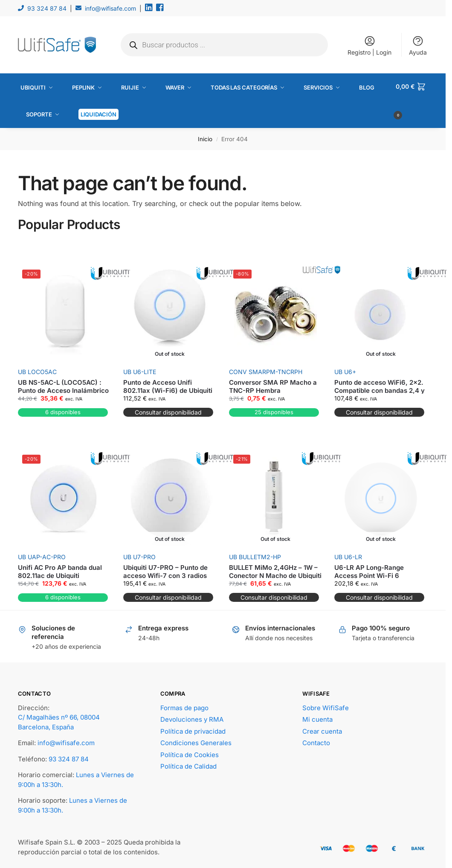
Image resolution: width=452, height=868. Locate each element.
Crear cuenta (322, 728)
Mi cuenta (317, 717)
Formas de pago (184, 705)
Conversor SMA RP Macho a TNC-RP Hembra (273, 384)
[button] (412, 99)
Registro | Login (369, 45)
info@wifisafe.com (110, 8)
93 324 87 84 (47, 8)
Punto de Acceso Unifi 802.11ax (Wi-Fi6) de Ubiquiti (168, 384)
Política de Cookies (190, 752)
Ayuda (418, 45)
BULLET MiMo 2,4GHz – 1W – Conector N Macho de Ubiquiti (275, 569)
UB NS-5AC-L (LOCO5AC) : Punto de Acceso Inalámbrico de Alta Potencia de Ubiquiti (63, 388)
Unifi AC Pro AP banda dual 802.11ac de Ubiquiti (60, 569)
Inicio (205, 136)
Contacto (316, 740)
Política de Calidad (188, 764)
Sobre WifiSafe (326, 705)
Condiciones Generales (196, 740)
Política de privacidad (193, 728)
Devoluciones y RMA (192, 717)
